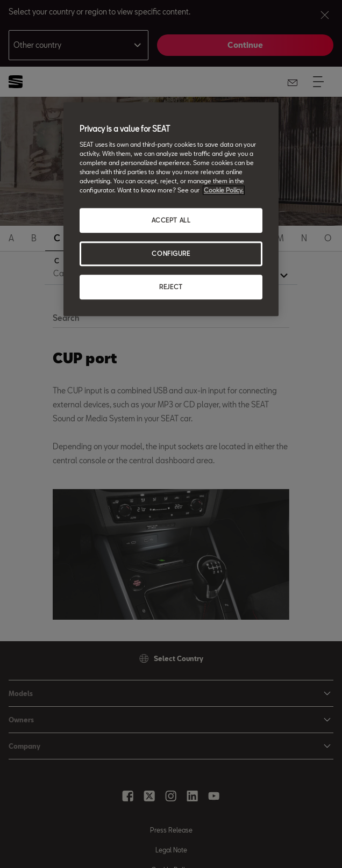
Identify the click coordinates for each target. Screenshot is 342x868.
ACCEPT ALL (171, 221)
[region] (171, 210)
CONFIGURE (171, 253)
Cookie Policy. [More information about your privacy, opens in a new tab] (224, 190)
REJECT (171, 287)
